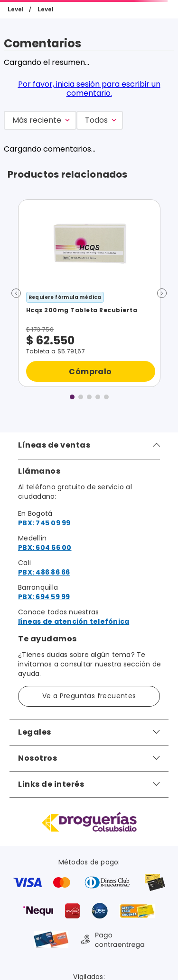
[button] (16, 293)
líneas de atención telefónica (74, 621)
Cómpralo (90, 371)
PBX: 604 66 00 (45, 548)
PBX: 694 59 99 (44, 597)
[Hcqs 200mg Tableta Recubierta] (89, 293)
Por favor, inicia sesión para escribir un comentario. (89, 88)
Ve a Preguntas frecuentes (89, 696)
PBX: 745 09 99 (44, 523)
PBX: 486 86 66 (44, 572)
